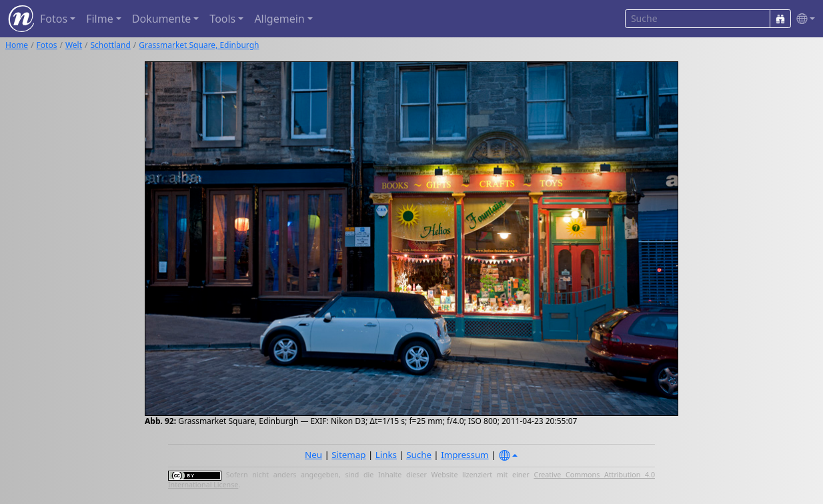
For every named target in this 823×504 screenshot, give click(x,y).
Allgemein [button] (279, 19)
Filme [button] (100, 19)
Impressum (465, 455)
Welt (74, 45)
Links (386, 455)
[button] (803, 19)
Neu (313, 455)
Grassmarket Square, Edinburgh (199, 45)
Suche (419, 455)
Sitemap (348, 455)
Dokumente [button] (161, 19)
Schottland (111, 45)
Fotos (47, 45)
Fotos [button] (54, 19)
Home (17, 45)
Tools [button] (222, 19)
